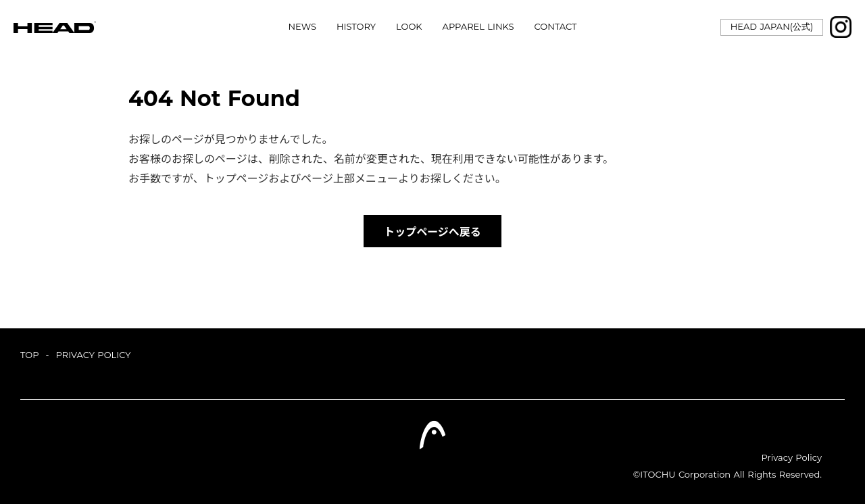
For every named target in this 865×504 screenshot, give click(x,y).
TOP (30, 355)
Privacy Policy (792, 457)
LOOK (409, 27)
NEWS (302, 27)
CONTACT (556, 27)
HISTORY (356, 27)
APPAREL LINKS (478, 27)
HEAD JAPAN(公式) (772, 26)
